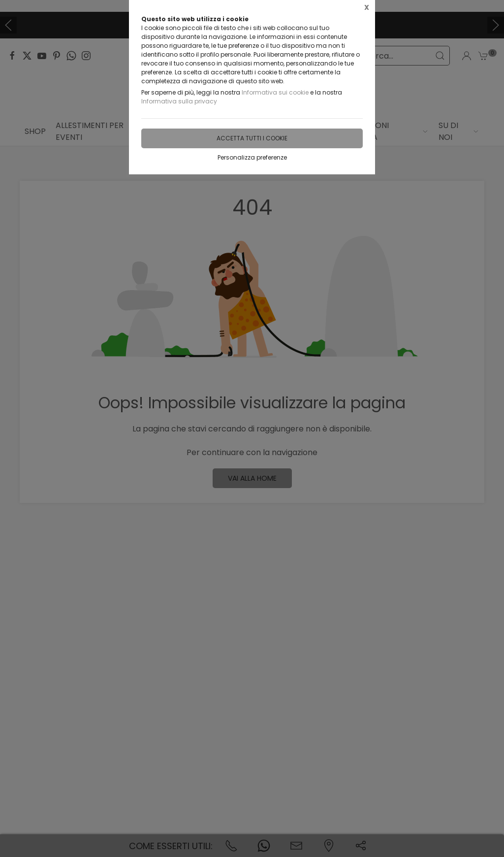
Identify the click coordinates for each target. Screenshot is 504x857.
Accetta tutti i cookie (252, 138)
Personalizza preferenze (252, 157)
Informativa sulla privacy (179, 101)
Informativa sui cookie (275, 92)
